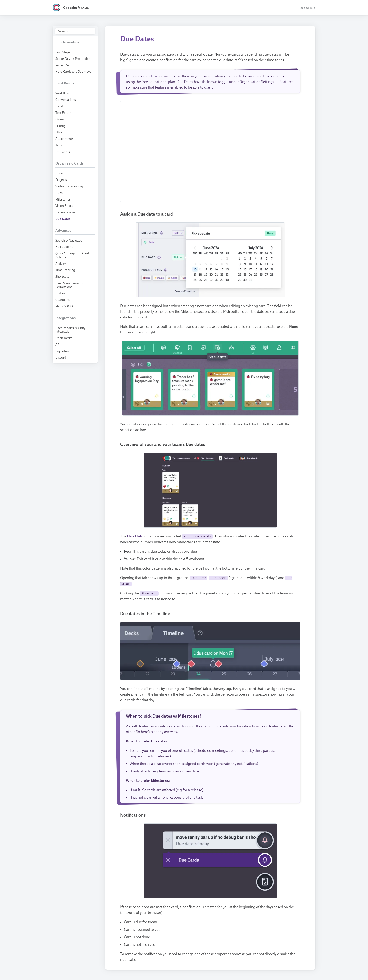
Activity (61, 263)
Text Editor (63, 112)
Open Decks (64, 338)
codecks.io (308, 8)
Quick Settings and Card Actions (72, 255)
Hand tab (134, 536)
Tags (59, 145)
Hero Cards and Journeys (73, 71)
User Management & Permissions (70, 285)
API (58, 344)
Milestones (63, 199)
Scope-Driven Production (73, 59)
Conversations (66, 100)
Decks (60, 173)
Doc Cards (63, 152)
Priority (60, 126)
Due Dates (63, 219)
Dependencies (65, 212)
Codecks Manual (76, 8)
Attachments (64, 138)
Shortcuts (62, 276)
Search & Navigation (70, 240)
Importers (62, 351)
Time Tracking (65, 270)
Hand (59, 106)
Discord (61, 357)
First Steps (63, 52)
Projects (61, 180)
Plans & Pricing (66, 306)
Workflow (62, 93)
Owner (60, 119)
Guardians (63, 300)
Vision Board (64, 206)
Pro (154, 76)
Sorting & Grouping (69, 186)
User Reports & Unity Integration (70, 330)
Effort (59, 132)
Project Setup (65, 65)
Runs (59, 193)
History (60, 293)
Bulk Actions (64, 247)
